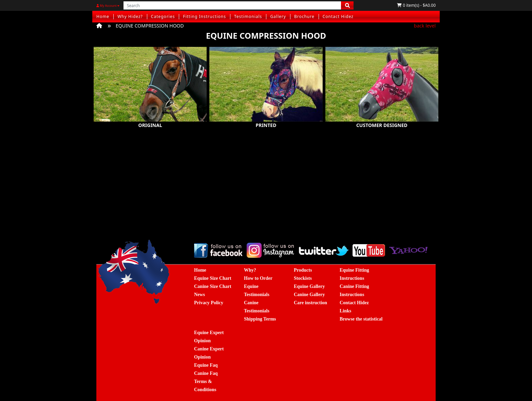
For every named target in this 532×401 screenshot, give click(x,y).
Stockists (303, 278)
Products (303, 270)
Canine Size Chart (213, 286)
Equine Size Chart (213, 278)
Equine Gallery (309, 286)
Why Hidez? (130, 16)
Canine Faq (206, 373)
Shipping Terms (260, 319)
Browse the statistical (361, 319)
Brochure (304, 16)
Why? (250, 270)
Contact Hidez (338, 16)
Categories (163, 16)
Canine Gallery (309, 295)
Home (103, 16)
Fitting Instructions (204, 16)
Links (345, 311)
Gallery (278, 16)
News (199, 295)
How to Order (258, 278)
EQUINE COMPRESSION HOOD (150, 26)
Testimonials (248, 16)
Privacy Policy (209, 303)
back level (425, 26)
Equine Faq (206, 365)
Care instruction (310, 303)
